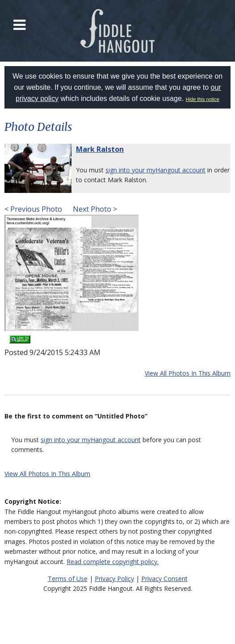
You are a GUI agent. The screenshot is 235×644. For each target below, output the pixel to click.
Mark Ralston (100, 149)
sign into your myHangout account (155, 170)
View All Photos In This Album (188, 373)
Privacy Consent (164, 579)
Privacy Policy (114, 579)
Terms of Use (68, 579)
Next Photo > (94, 209)
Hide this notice (203, 99)
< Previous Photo (33, 209)
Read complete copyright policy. (113, 562)
